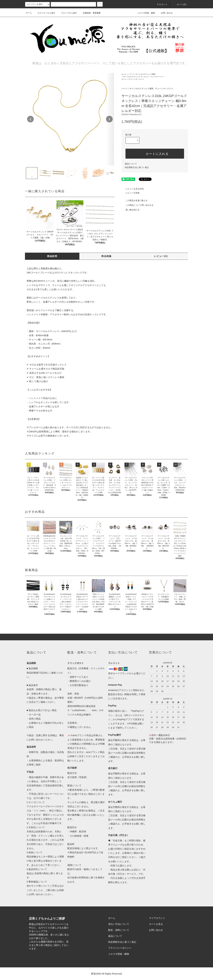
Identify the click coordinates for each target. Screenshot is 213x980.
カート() (180, 4)
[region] (70, 119)
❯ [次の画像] (109, 119)
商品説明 (52, 256)
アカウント (160, 4)
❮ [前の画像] (30, 119)
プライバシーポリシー (120, 948)
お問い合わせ (165, 13)
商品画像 (106, 256)
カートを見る (156, 924)
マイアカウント (157, 918)
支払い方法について (119, 924)
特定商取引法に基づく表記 (137, 167)
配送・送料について (119, 930)
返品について (131, 164)
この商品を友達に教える (134, 200)
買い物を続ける (130, 210)
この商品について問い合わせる (137, 205)
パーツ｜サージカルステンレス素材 (142, 74)
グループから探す (67, 13)
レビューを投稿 (130, 193)
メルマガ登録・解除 (144, 13)
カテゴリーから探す (44, 13)
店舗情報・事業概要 (90, 13)
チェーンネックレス (136, 79)
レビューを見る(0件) (133, 189)
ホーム (29, 13)
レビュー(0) (161, 256)
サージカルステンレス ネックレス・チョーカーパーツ (144, 77)
